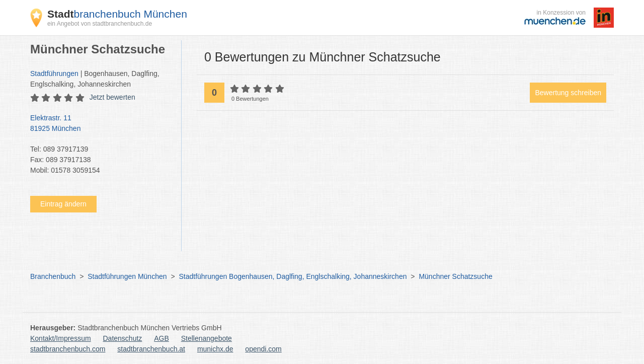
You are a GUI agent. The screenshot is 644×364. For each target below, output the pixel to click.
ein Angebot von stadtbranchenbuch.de (100, 24)
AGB (162, 338)
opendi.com (263, 349)
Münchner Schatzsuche (455, 276)
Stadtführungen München (127, 276)
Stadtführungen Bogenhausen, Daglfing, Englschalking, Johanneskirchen (293, 276)
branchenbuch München (117, 14)
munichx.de (215, 349)
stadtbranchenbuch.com (68, 349)
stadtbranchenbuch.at (151, 349)
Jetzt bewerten (112, 97)
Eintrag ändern (63, 204)
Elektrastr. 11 (101, 124)
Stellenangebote (207, 338)
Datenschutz (123, 338)
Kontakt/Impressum (61, 338)
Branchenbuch (53, 276)
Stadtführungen (54, 74)
